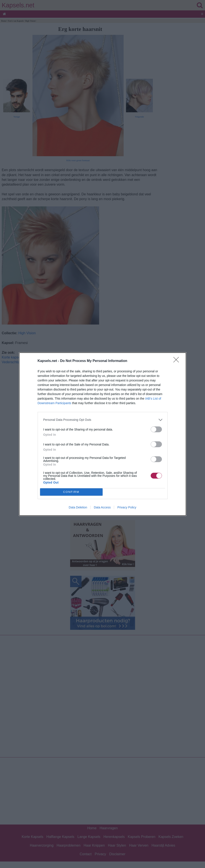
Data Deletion (78, 507)
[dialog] (103, 434)
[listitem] (103, 420)
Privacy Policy (127, 507)
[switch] (156, 429)
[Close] (178, 361)
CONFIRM (71, 492)
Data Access (102, 507)
